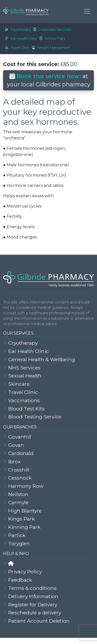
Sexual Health (25, 376)
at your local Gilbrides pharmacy (49, 80)
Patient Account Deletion (39, 621)
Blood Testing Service (35, 417)
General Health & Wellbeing (42, 359)
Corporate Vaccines (51, 30)
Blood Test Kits (26, 409)
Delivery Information (33, 596)
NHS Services (24, 368)
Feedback (20, 580)
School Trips (51, 39)
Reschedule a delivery (35, 613)
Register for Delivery (33, 605)
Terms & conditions (32, 588)
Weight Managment (50, 48)
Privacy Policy (25, 572)
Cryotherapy (17, 30)
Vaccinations (24, 400)
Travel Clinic (16, 48)
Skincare (19, 384)
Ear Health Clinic (20, 39)
